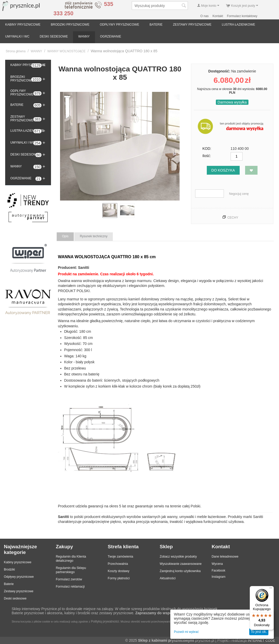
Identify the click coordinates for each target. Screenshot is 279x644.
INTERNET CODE (261, 641)
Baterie (9, 584)
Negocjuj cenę (239, 194)
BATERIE (156, 25)
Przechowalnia (118, 564)
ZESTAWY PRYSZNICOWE (192, 25)
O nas (204, 16)
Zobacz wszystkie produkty (178, 557)
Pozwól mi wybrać (186, 632)
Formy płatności (119, 578)
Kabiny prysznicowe (18, 562)
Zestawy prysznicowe (19, 591)
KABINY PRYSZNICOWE (23, 25)
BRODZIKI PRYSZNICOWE (70, 25)
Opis (65, 236)
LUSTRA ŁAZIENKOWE (238, 25)
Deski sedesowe (15, 598)
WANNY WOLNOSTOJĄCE (67, 51)
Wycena (217, 564)
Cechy (233, 218)
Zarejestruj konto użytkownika (180, 571)
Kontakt (218, 16)
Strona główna (16, 51)
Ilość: (207, 156)
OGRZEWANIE (111, 36)
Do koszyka (223, 170)
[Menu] (271, 589)
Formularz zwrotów (69, 579)
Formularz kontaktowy (242, 16)
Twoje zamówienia (120, 557)
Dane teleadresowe (225, 557)
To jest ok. (259, 632)
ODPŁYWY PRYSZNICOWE (119, 25)
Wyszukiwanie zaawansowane (181, 564)
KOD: (207, 149)
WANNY (84, 36)
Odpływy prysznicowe (19, 577)
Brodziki (9, 569)
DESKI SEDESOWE (54, 36)
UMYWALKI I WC (17, 36)
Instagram (219, 577)
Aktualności (168, 578)
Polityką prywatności (105, 621)
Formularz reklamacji (70, 587)
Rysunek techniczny (94, 236)
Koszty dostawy (118, 571)
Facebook (219, 571)
